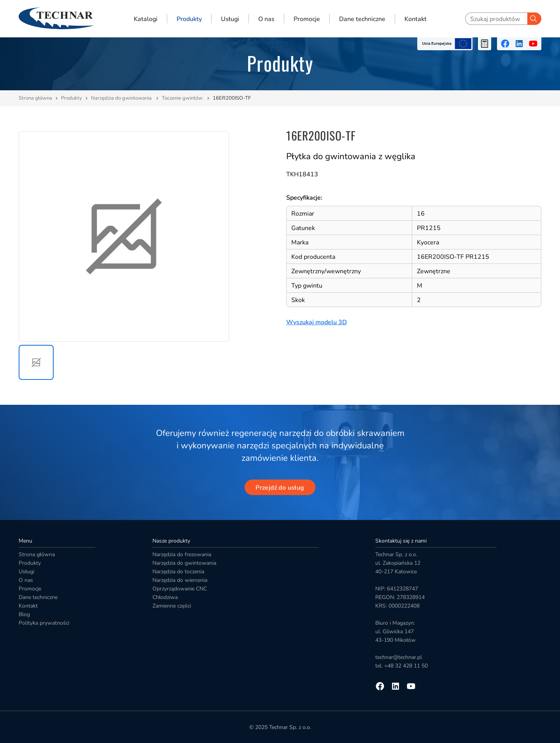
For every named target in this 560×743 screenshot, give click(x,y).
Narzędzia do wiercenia (180, 580)
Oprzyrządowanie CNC (180, 589)
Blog (24, 614)
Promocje (307, 19)
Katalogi (146, 19)
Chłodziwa (165, 597)
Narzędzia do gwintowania (122, 98)
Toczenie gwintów (183, 98)
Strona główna (35, 98)
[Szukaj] (534, 19)
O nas (266, 19)
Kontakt (416, 19)
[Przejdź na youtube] (533, 44)
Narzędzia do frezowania (182, 554)
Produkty (189, 19)
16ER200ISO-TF (232, 98)
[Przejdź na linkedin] (519, 44)
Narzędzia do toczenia (178, 572)
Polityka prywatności (44, 623)
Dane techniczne (362, 19)
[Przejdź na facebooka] (505, 44)
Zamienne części (172, 606)
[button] (36, 362)
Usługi (230, 19)
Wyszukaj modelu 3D (317, 322)
